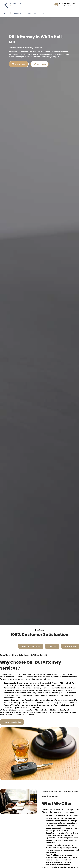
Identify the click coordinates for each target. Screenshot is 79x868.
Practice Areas (18, 13)
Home (6, 13)
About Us (32, 13)
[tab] (31, 646)
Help (42, 13)
